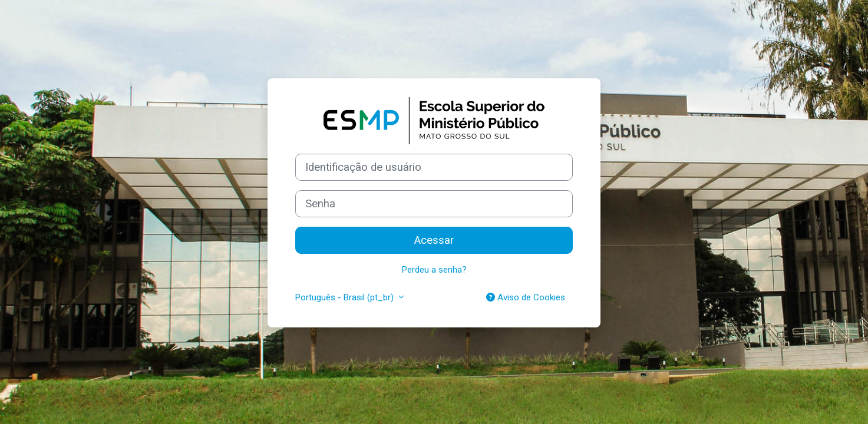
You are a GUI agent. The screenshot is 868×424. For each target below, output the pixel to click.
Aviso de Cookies (526, 297)
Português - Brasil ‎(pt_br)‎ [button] (346, 297)
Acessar (434, 240)
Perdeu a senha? (434, 270)
